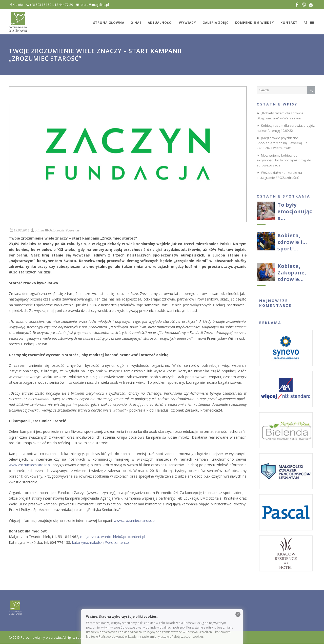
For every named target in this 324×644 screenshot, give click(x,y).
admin (39, 230)
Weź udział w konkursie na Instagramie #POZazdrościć (279, 175)
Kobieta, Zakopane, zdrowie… (292, 273)
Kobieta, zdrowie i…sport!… (292, 242)
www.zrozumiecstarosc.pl (30, 465)
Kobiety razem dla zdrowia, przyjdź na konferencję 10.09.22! (286, 128)
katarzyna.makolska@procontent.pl (101, 542)
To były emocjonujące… (295, 211)
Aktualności (57, 230)
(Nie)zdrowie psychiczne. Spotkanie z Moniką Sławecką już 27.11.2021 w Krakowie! (282, 143)
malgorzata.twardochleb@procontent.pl (113, 537)
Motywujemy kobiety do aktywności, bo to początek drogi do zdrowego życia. (284, 160)
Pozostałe (73, 230)
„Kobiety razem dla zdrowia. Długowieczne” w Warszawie (280, 116)
